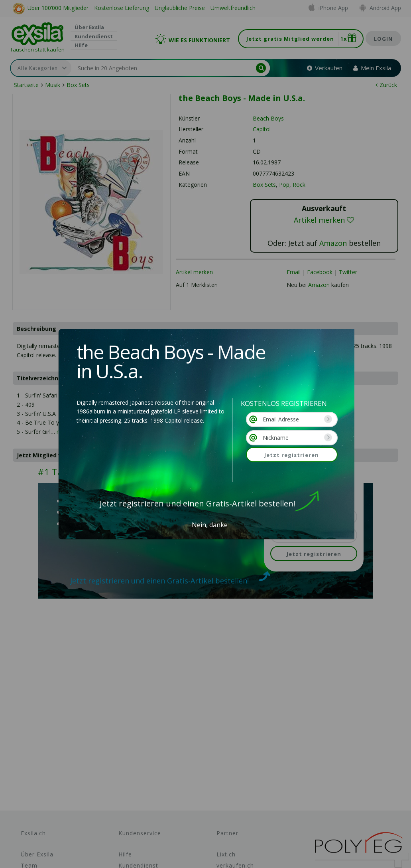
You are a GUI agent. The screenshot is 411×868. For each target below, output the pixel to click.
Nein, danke (210, 525)
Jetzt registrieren (292, 455)
